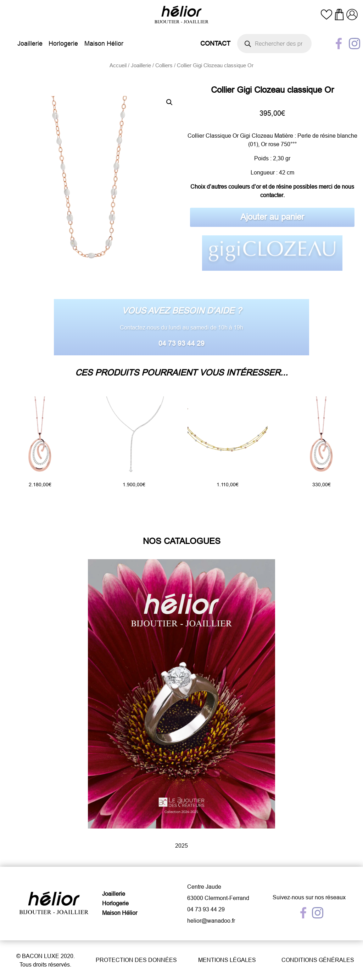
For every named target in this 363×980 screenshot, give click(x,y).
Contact (215, 43)
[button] (169, 102)
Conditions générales (318, 960)
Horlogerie (63, 43)
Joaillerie (30, 43)
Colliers (164, 65)
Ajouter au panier (272, 217)
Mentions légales (227, 960)
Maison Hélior (104, 43)
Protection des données (136, 960)
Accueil (118, 65)
